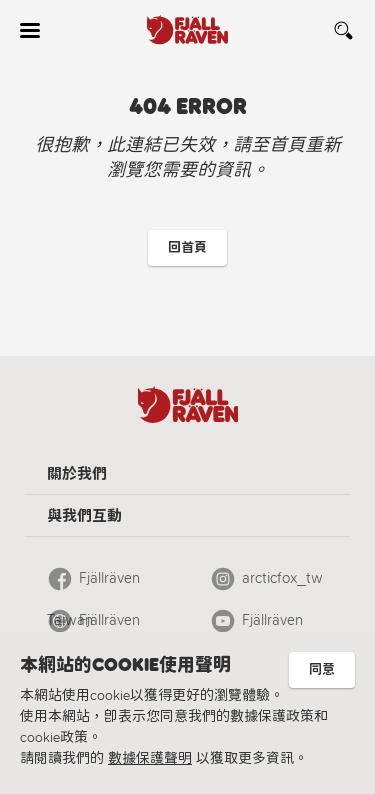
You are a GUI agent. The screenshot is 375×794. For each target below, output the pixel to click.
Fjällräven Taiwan (93, 584)
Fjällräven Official (93, 626)
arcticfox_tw (282, 578)
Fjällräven (272, 620)
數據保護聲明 (150, 758)
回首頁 (187, 247)
